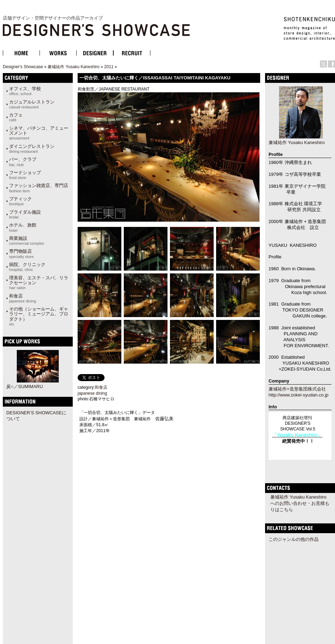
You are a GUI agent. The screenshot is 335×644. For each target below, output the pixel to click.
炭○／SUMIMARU (25, 387)
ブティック (20, 201)
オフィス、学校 (25, 91)
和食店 (23, 298)
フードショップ (25, 175)
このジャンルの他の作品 (294, 539)
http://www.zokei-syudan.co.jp (298, 395)
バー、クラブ (23, 162)
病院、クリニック (27, 267)
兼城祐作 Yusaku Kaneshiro (73, 67)
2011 (109, 67)
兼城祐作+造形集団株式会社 (297, 389)
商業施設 (27, 241)
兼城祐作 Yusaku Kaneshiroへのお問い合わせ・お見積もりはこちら (300, 503)
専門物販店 (21, 253)
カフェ (16, 117)
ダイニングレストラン (32, 149)
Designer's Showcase (23, 67)
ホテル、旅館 (23, 227)
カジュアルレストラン (32, 104)
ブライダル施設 (25, 214)
